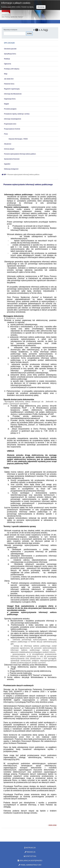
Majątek (6, 104)
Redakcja (7, 59)
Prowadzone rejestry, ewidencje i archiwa (17, 114)
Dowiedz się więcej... (28, 7)
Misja (6, 74)
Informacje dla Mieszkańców (13, 94)
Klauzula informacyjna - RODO (18, 139)
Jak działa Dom (9, 79)
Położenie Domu (9, 84)
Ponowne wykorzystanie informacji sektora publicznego (28, 185)
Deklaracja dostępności (11, 169)
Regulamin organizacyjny (12, 89)
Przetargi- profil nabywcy (12, 69)
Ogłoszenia (8, 64)
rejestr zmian (53, 825)
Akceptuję (41, 7)
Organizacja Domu (10, 99)
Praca (6, 134)
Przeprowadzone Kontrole (12, 129)
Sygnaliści (7, 164)
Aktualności (8, 144)
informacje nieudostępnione (13, 119)
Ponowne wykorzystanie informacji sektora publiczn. (20, 154)
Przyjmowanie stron (10, 124)
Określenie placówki (10, 49)
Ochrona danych (9, 149)
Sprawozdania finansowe (12, 159)
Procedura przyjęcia (10, 109)
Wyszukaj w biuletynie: (11, 30)
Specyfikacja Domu (10, 54)
